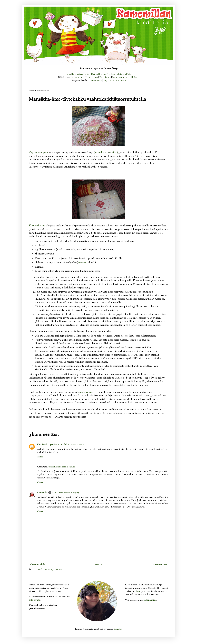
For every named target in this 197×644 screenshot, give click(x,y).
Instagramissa (150, 600)
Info (69, 74)
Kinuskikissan (37, 226)
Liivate (135, 77)
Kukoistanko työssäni (47, 445)
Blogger (118, 629)
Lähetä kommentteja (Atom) (48, 570)
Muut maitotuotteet (121, 77)
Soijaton (107, 81)
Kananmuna (78, 77)
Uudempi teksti (37, 564)
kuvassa (82, 263)
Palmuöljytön (119, 81)
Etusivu (98, 564)
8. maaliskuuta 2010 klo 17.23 (66, 493)
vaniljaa (113, 153)
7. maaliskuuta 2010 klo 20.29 (62, 467)
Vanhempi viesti (160, 564)
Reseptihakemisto (81, 74)
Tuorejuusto (105, 77)
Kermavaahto (91, 77)
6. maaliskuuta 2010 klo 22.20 (72, 445)
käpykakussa (85, 392)
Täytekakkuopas (98, 74)
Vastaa (40, 457)
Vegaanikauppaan (39, 153)
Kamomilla (42, 493)
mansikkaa (101, 153)
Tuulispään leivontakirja (119, 74)
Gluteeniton (96, 81)
